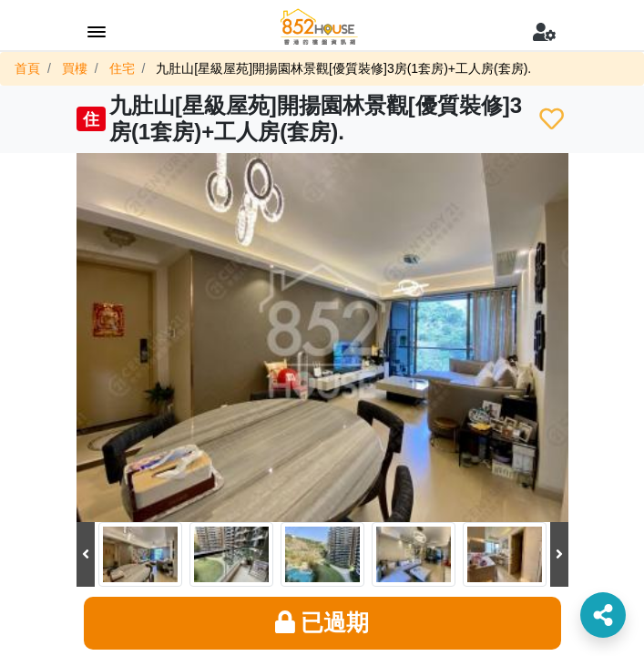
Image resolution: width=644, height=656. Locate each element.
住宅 (122, 68)
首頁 (27, 68)
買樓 (75, 68)
